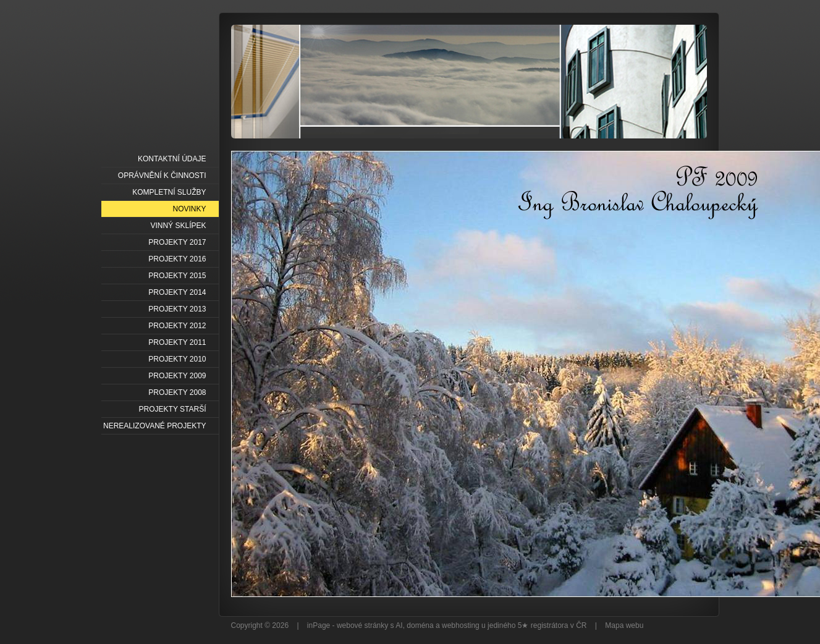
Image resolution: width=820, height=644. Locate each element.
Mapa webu (624, 625)
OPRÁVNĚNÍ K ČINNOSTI (162, 176)
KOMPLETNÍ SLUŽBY (169, 192)
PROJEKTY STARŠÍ (173, 409)
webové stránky (362, 625)
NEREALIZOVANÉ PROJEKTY (154, 426)
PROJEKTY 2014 (177, 292)
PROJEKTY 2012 (177, 326)
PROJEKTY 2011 (177, 342)
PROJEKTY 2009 (177, 376)
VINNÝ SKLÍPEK (178, 226)
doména (420, 625)
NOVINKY (189, 209)
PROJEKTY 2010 (177, 359)
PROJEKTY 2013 (177, 309)
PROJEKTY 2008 (177, 392)
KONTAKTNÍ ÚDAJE (172, 159)
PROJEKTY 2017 (177, 242)
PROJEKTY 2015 (177, 276)
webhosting (461, 625)
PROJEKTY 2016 (177, 259)
